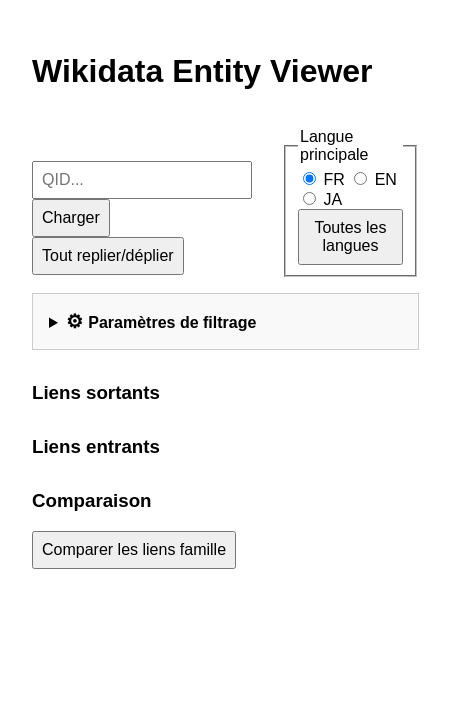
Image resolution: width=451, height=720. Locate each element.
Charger (71, 217)
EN (375, 179)
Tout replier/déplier (108, 255)
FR (326, 179)
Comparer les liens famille (134, 549)
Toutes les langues (350, 236)
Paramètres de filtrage (172, 322)
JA (322, 199)
